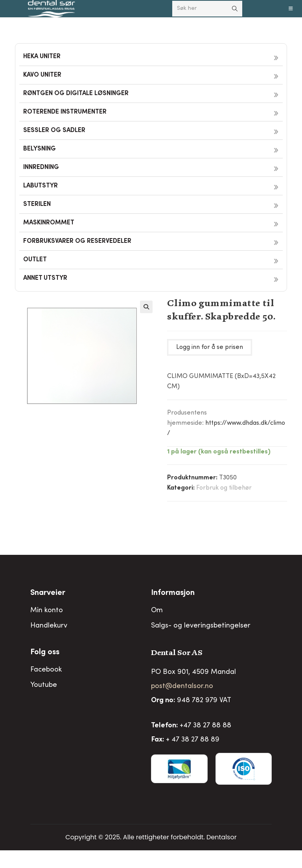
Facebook (46, 670)
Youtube (44, 685)
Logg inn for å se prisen (210, 347)
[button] (146, 307)
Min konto (47, 611)
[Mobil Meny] (291, 9)
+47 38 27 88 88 (205, 726)
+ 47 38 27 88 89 (193, 740)
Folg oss (45, 653)
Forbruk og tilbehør (224, 488)
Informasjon (173, 593)
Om (157, 611)
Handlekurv (49, 626)
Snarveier (48, 593)
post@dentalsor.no (182, 686)
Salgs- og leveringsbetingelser (201, 626)
